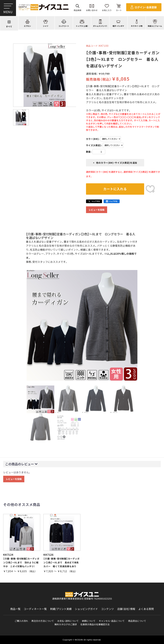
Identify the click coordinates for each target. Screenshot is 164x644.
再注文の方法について (43, 621)
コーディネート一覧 (35, 609)
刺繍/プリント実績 (61, 609)
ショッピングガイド (86, 609)
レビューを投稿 (97, 210)
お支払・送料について (68, 621)
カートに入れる (115, 189)
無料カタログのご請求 (66, 624)
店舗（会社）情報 (126, 609)
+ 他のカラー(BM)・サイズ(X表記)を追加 (115, 163)
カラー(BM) (92, 139)
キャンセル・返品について (112, 621)
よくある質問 (146, 609)
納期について (89, 621)
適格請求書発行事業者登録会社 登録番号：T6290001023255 (82, 599)
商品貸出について (137, 621)
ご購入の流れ (21, 621)
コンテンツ (107, 609)
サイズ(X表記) (94, 145)
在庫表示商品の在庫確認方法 (95, 624)
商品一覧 (15, 609)
